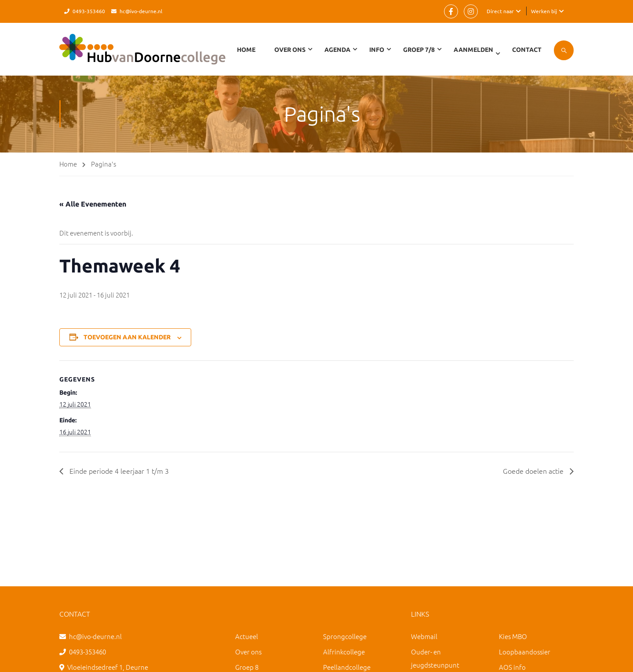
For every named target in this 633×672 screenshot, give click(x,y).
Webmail (424, 636)
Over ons (248, 652)
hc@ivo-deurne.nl (141, 11)
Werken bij (544, 11)
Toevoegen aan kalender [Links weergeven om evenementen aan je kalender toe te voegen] (127, 337)
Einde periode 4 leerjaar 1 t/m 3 (118, 471)
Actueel (247, 636)
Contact (527, 50)
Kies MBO (513, 636)
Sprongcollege (345, 636)
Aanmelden (473, 50)
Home (246, 50)
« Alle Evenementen (93, 204)
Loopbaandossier (525, 652)
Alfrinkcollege (344, 652)
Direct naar (500, 11)
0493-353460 (89, 11)
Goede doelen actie (534, 471)
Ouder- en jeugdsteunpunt (435, 658)
